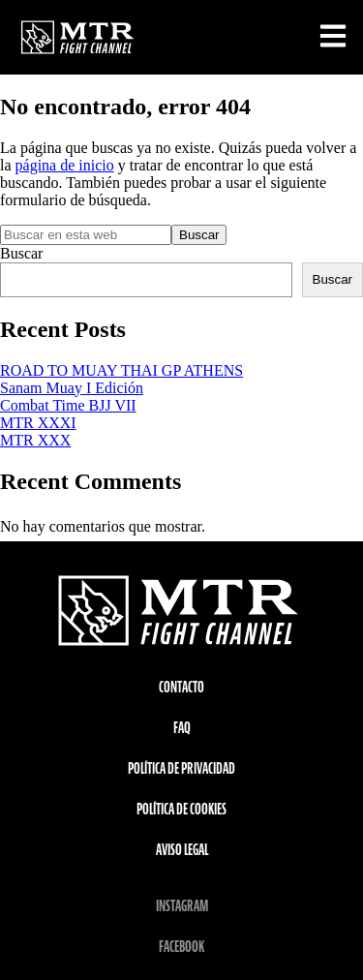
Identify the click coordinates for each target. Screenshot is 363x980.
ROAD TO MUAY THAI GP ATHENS (121, 370)
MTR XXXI (38, 423)
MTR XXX (35, 440)
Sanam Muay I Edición (72, 388)
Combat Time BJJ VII (68, 405)
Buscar (21, 253)
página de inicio (65, 165)
